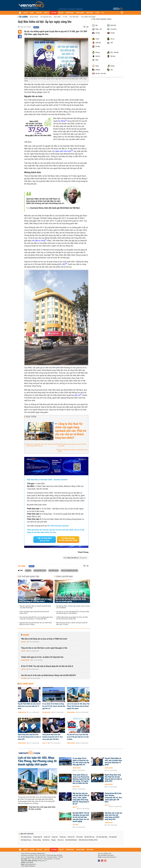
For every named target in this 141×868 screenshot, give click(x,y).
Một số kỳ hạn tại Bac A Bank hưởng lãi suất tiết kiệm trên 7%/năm (72, 624)
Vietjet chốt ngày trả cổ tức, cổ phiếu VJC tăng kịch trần (42, 657)
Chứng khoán (22, 712)
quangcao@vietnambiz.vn (109, 857)
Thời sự (23, 651)
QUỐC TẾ (46, 13)
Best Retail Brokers (71, 840)
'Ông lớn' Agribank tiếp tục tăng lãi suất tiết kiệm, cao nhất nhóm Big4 (35, 607)
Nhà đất (24, 642)
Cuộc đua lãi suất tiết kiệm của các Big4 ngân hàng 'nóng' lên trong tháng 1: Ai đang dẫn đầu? (36, 618)
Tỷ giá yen (55, 837)
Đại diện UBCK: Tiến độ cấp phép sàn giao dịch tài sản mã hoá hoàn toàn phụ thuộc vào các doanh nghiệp (71, 599)
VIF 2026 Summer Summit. (58, 526)
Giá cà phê (79, 837)
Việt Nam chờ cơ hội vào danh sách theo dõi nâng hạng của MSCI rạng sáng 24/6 (113, 816)
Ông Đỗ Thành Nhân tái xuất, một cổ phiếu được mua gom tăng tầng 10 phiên (113, 762)
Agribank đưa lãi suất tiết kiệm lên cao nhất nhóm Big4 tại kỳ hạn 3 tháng (36, 624)
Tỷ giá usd (47, 837)
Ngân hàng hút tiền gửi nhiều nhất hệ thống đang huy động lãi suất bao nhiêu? (35, 600)
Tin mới (25, 635)
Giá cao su (61, 840)
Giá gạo (53, 840)
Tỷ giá (65, 17)
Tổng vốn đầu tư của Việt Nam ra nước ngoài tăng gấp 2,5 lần (44, 648)
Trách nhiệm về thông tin (28, 866)
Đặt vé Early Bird (45, 539)
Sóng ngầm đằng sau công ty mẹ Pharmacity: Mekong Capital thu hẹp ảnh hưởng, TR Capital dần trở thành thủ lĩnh (81, 779)
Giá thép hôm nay (26, 840)
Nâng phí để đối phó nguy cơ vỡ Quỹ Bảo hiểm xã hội (73, 451)
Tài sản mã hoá (46, 17)
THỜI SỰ (25, 13)
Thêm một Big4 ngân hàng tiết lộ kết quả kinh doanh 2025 (34, 612)
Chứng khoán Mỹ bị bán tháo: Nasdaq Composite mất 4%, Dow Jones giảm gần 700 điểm (53, 737)
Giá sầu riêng (37, 840)
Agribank (28, 570)
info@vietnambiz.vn (31, 864)
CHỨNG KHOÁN (70, 13)
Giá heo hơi (71, 837)
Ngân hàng (34, 17)
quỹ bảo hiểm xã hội (40, 570)
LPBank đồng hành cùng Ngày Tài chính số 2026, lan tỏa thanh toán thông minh (72, 618)
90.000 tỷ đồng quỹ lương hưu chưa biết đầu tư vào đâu (72, 445)
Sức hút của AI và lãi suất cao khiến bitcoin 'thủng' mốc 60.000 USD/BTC (49, 675)
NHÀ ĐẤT (61, 13)
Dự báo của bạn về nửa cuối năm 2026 (68, 539)
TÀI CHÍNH (54, 13)
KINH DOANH (90, 13)
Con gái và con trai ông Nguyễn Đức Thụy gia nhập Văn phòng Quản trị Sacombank (73, 612)
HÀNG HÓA (39, 13)
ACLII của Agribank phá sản (69, 570)
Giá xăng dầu (113, 837)
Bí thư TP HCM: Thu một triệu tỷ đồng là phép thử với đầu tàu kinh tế (47, 666)
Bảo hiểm (57, 17)
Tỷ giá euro (63, 837)
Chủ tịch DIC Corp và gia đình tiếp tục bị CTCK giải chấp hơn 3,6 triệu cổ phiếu (78, 737)
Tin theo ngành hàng (102, 19)
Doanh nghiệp (25, 660)
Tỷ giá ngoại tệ (38, 837)
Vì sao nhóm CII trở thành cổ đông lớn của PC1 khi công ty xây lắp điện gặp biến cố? (54, 706)
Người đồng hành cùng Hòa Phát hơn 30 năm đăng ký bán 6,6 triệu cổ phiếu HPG (29, 737)
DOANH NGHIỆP (80, 13)
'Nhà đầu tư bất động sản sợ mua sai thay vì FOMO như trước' (44, 639)
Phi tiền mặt (74, 17)
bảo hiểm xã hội (54, 570)
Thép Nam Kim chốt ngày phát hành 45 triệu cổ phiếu (42, 808)
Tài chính (23, 17)
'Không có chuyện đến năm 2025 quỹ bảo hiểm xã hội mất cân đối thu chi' (41, 445)
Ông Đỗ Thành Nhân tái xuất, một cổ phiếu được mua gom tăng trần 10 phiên (29, 706)
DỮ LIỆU (97, 13)
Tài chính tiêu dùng (88, 17)
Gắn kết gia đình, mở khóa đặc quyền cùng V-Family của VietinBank (73, 607)
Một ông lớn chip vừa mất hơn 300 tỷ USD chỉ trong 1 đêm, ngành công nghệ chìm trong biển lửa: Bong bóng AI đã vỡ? (81, 799)
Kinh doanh (76, 786)
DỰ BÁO (32, 13)
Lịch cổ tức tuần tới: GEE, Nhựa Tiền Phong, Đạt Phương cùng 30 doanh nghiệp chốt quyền (78, 706)
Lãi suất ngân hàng (102, 837)
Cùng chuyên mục (65, 576)
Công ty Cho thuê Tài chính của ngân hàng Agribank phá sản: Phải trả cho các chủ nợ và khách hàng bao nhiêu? (71, 431)
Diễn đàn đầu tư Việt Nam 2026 (88, 840)
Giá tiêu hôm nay (89, 837)
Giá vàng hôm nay (26, 837)
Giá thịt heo (46, 840)
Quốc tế (45, 743)
